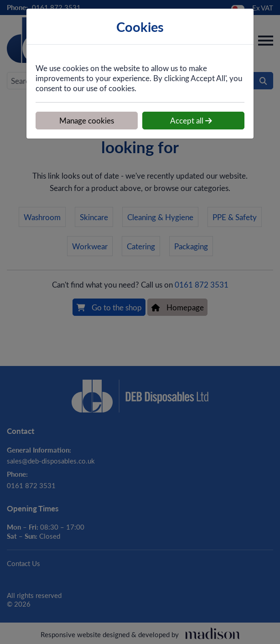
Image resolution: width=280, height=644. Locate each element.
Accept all (191, 120)
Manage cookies (87, 120)
